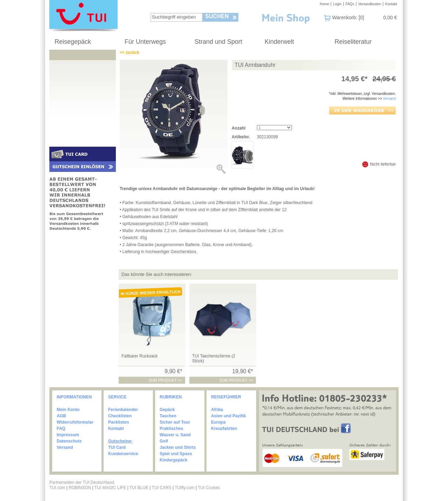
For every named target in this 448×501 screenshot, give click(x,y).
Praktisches (171, 429)
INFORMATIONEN (74, 397)
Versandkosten (370, 4)
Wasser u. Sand (175, 435)
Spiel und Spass (176, 454)
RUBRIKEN (171, 397)
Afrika (217, 410)
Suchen (217, 16)
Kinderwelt (279, 42)
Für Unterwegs (145, 42)
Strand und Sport (218, 42)
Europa (218, 422)
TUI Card (117, 447)
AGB (61, 416)
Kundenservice (123, 454)
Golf (164, 441)
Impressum (68, 435)
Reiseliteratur (353, 42)
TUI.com (57, 488)
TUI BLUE (139, 488)
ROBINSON (80, 488)
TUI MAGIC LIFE (111, 488)
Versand (389, 99)
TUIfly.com (184, 488)
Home (325, 4)
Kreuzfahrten (224, 429)
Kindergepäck (173, 460)
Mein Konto (68, 410)
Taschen (168, 416)
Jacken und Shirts (178, 447)
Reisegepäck (73, 42)
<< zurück (129, 53)
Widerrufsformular (75, 422)
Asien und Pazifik (228, 416)
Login (337, 4)
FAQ (61, 429)
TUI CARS (162, 488)
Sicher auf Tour (175, 422)
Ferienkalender (123, 410)
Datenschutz (69, 441)
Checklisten (120, 416)
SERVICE (117, 397)
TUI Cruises (209, 488)
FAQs (350, 4)
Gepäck (167, 410)
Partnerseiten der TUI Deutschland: (82, 482)
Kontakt (391, 4)
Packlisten (118, 422)
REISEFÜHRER (226, 397)
